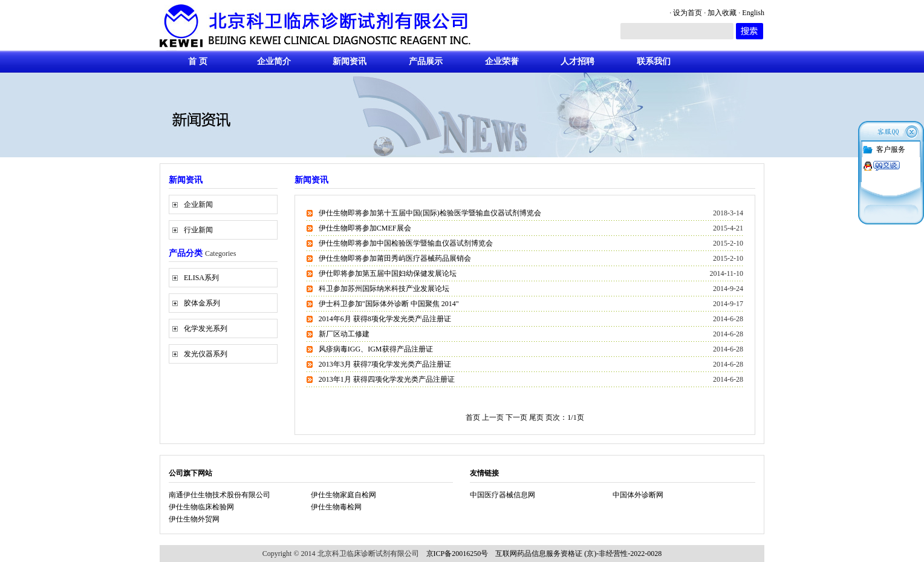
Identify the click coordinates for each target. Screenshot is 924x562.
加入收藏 (722, 13)
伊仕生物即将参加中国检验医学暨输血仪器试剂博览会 (406, 243)
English (753, 13)
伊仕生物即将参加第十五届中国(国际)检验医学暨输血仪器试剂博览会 (430, 213)
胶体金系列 (202, 303)
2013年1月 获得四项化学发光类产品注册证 (387, 379)
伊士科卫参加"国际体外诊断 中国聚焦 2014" (389, 304)
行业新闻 (198, 230)
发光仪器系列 (206, 354)
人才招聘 (577, 61)
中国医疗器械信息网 (503, 495)
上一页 (493, 417)
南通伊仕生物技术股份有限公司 (220, 495)
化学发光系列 (206, 328)
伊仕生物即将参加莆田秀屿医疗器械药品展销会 (395, 258)
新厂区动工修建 (344, 334)
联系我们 (654, 61)
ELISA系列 (201, 278)
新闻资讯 (350, 61)
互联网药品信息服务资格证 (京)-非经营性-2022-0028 (578, 554)
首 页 (198, 61)
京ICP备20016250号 (457, 554)
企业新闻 (198, 204)
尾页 (537, 417)
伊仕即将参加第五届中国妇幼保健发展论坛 (388, 273)
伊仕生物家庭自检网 (343, 495)
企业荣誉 (502, 61)
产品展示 (426, 61)
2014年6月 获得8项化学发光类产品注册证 (385, 319)
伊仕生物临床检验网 (201, 507)
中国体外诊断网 (638, 495)
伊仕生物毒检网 (336, 507)
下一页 (517, 417)
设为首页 (688, 13)
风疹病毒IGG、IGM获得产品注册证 (376, 349)
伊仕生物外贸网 (194, 519)
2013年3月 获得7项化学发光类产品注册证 (385, 364)
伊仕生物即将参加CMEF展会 (365, 228)
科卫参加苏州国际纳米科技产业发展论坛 (384, 289)
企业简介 (274, 61)
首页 (473, 417)
